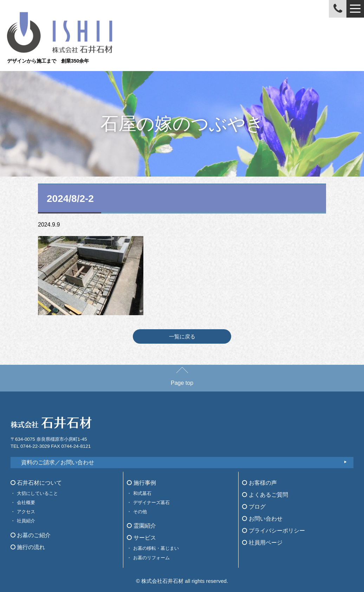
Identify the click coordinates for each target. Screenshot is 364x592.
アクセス (26, 512)
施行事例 (141, 483)
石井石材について (36, 483)
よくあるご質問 (265, 495)
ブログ (254, 507)
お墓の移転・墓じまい (156, 548)
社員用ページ (262, 543)
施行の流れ (28, 547)
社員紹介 (26, 521)
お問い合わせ (262, 519)
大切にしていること (37, 493)
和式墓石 (142, 493)
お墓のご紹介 (31, 535)
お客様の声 (259, 483)
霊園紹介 (141, 526)
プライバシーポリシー (273, 531)
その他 (140, 512)
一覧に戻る (182, 336)
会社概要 (26, 502)
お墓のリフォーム (151, 558)
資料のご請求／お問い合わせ (58, 462)
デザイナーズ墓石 (151, 502)
